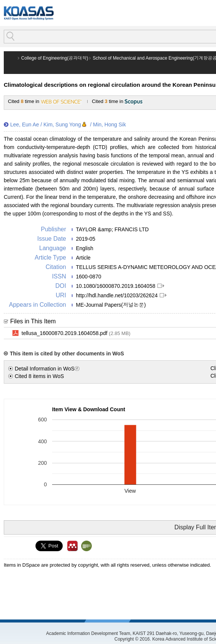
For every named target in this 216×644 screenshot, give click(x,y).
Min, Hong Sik (109, 124)
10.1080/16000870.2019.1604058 (116, 286)
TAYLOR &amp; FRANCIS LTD (112, 229)
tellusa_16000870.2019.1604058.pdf (76, 334)
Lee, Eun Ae (25, 124)
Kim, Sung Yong (62, 124)
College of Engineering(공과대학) (55, 58)
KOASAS (29, 13)
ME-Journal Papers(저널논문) (111, 305)
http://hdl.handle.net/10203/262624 (117, 295)
